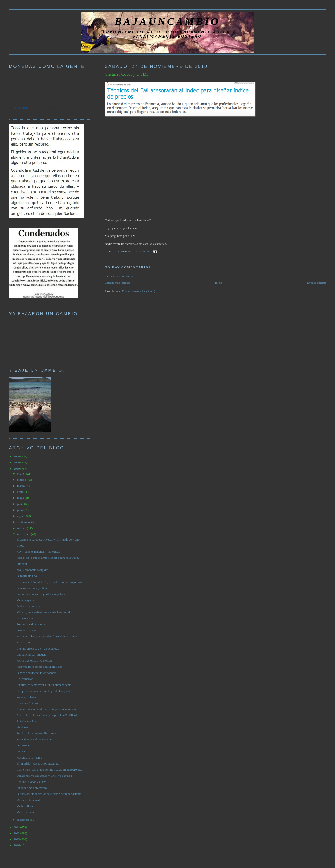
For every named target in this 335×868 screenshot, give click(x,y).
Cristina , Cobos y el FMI (126, 74)
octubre (22, 528)
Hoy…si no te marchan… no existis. (39, 552)
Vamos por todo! (27, 697)
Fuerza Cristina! (26, 630)
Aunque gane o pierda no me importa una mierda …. (48, 709)
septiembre (24, 522)
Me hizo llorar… (27, 806)
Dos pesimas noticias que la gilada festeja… (43, 691)
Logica (21, 751)
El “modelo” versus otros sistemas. (38, 764)
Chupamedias (25, 679)
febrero (22, 480)
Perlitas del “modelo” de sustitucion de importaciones (49, 794)
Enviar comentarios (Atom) (139, 291)
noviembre (24, 534)
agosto (22, 516)
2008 (17, 456)
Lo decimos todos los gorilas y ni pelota (41, 594)
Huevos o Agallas (27, 703)
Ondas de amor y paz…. (31, 606)
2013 (17, 839)
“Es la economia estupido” (33, 570)
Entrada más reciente (117, 283)
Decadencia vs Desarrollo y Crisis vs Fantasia (44, 776)
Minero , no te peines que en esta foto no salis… (46, 612)
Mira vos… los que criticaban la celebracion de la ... (48, 636)
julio (20, 510)
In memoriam (25, 618)
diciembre (24, 820)
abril (20, 492)
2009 (17, 462)
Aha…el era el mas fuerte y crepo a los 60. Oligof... (48, 715)
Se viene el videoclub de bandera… (38, 673)
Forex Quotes (21, 108)
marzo (21, 486)
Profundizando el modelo (32, 624)
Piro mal (22, 564)
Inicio (218, 283)
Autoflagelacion (26, 721)
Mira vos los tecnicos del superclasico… (41, 667)
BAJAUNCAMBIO (167, 21)
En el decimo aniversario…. (33, 788)
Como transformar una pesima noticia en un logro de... (50, 770)
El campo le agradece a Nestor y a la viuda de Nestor (49, 540)
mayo (21, 498)
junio (21, 504)
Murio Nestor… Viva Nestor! (34, 661)
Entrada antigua (317, 283)
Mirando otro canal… (30, 800)
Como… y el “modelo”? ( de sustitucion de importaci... (50, 582)
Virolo (20, 546)
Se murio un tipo (27, 576)
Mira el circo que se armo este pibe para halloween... (48, 558)
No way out (24, 642)
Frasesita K (23, 745)
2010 (17, 468)
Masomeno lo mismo (29, 757)
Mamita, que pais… (28, 600)
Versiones (22, 727)
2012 (17, 833)
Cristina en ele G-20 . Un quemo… (38, 648)
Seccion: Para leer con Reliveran (36, 733)
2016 (17, 845)
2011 (17, 827)
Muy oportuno (25, 812)
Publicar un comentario (119, 276)
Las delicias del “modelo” (32, 655)
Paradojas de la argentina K (33, 588)
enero (21, 474)
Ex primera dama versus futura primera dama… (45, 685)
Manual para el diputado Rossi (35, 739)
